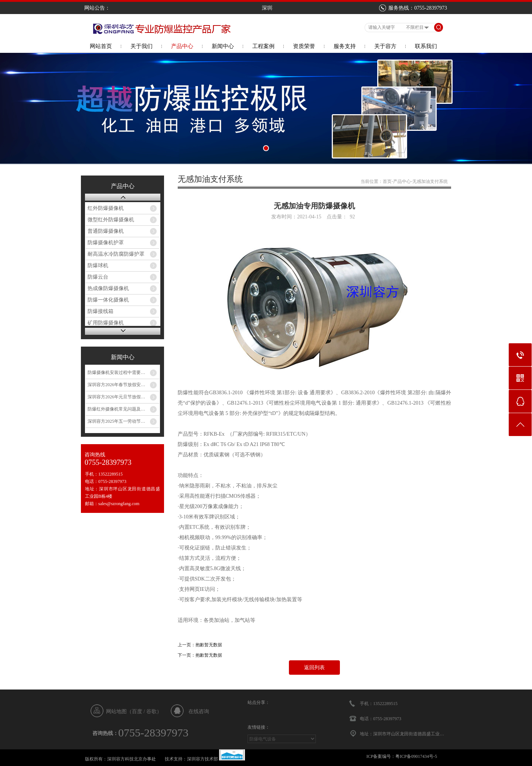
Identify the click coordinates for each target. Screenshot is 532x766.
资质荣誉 (304, 46)
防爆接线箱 (100, 311)
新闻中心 (223, 46)
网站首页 (101, 46)
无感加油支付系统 (430, 181)
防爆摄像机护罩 (106, 243)
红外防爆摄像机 (106, 208)
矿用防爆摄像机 (106, 323)
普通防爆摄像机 (106, 231)
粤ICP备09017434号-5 (416, 756)
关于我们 (141, 46)
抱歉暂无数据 (209, 645)
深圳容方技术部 (202, 759)
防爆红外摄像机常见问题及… (116, 409)
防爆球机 (98, 265)
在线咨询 (199, 711)
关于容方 (385, 46)
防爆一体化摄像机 (108, 300)
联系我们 (426, 46)
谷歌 (151, 711)
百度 (137, 711)
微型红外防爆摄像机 (111, 220)
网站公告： (97, 8)
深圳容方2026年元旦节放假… (116, 397)
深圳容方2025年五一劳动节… (116, 421)
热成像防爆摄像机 (108, 288)
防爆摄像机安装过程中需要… (116, 372)
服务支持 (345, 46)
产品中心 (182, 46)
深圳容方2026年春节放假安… (116, 385)
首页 (387, 181)
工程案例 (263, 46)
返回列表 (314, 668)
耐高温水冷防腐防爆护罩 (116, 254)
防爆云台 (98, 277)
